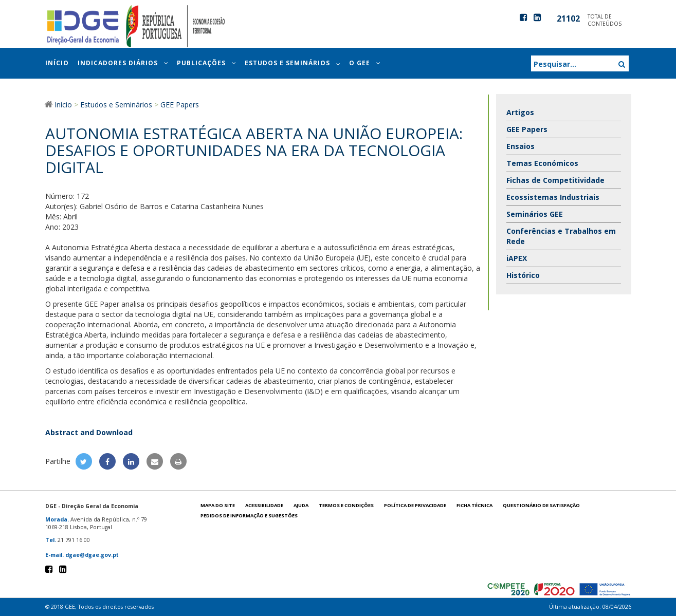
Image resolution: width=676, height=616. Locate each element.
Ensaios (520, 146)
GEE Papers (527, 129)
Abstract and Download (89, 432)
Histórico (523, 275)
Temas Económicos (542, 163)
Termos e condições (346, 505)
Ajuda (301, 505)
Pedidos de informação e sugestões (249, 516)
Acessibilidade (264, 505)
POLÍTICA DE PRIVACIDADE (415, 505)
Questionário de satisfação (541, 505)
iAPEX (517, 258)
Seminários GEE (535, 214)
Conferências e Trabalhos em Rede (561, 236)
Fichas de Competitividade (555, 180)
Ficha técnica (474, 505)
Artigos (520, 112)
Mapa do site (218, 505)
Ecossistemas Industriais (553, 197)
